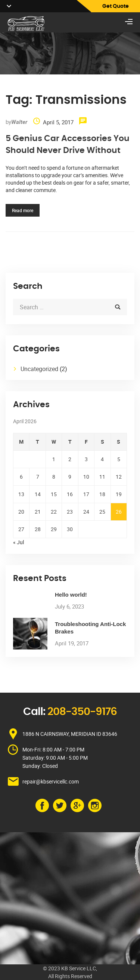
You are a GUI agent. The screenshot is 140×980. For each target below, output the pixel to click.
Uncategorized (39, 369)
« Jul (18, 542)
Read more (23, 210)
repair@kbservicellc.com (51, 781)
